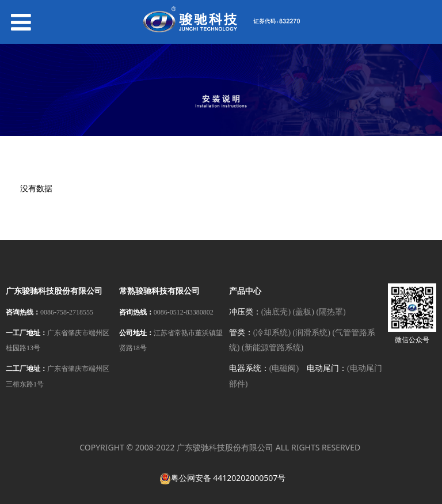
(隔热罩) (331, 312)
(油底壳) (276, 312)
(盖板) (304, 312)
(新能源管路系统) (273, 348)
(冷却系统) (272, 333)
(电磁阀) (284, 368)
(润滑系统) (312, 333)
